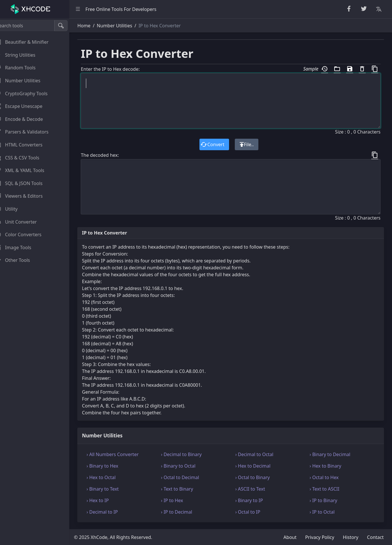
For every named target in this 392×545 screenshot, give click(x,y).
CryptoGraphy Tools (28, 94)
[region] (39, 282)
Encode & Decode (26, 119)
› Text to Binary (184, 489)
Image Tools (20, 247)
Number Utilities (25, 81)
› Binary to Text (112, 489)
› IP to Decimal (183, 512)
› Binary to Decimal (332, 454)
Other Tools (19, 260)
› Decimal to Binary (188, 454)
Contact (375, 537)
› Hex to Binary (328, 466)
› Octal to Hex (326, 477)
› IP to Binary (326, 500)
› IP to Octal (324, 512)
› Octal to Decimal (187, 477)
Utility (13, 209)
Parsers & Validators (29, 132)
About (290, 537)
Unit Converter (23, 222)
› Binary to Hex (111, 466)
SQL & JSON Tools (26, 183)
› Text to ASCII (327, 489)
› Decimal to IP (111, 512)
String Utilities (22, 55)
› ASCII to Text (255, 489)
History (351, 537)
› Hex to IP (106, 500)
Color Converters (25, 235)
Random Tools (22, 68)
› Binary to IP (253, 500)
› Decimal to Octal (259, 454)
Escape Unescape (26, 106)
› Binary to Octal (185, 466)
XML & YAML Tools (27, 170)
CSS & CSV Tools (24, 158)
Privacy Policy (320, 537)
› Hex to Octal (110, 477)
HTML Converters (26, 145)
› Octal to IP (252, 512)
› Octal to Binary (257, 477)
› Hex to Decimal (257, 466)
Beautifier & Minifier (29, 42)
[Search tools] (33, 26)
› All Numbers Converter (121, 454)
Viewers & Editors (26, 196)
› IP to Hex (179, 500)
